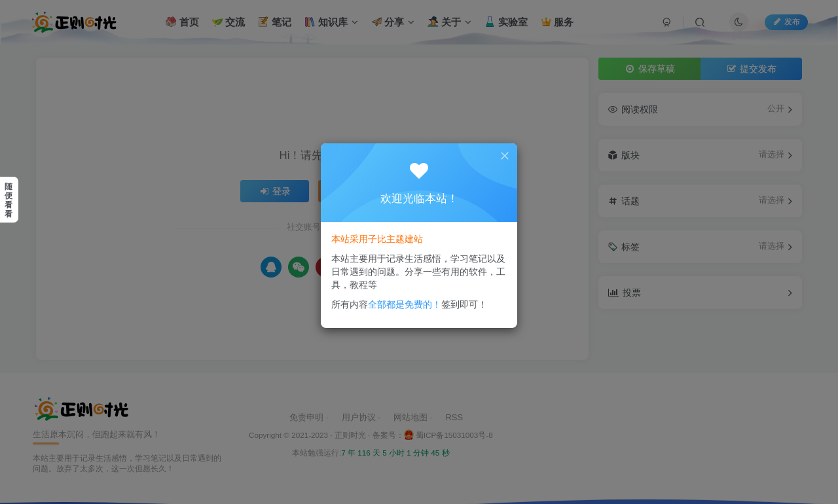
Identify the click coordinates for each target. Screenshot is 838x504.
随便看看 (9, 200)
